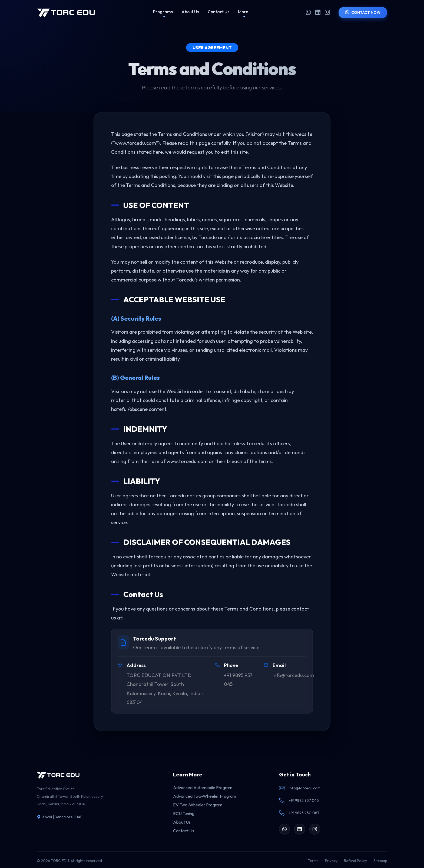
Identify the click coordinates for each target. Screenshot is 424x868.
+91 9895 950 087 (299, 813)
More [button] (243, 12)
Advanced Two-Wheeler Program (205, 796)
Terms (313, 861)
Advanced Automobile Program (203, 787)
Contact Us (218, 12)
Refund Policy (355, 861)
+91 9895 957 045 (299, 801)
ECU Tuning (184, 813)
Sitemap (380, 861)
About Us (190, 12)
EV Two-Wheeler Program (198, 805)
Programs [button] (163, 12)
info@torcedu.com (300, 788)
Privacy (331, 861)
